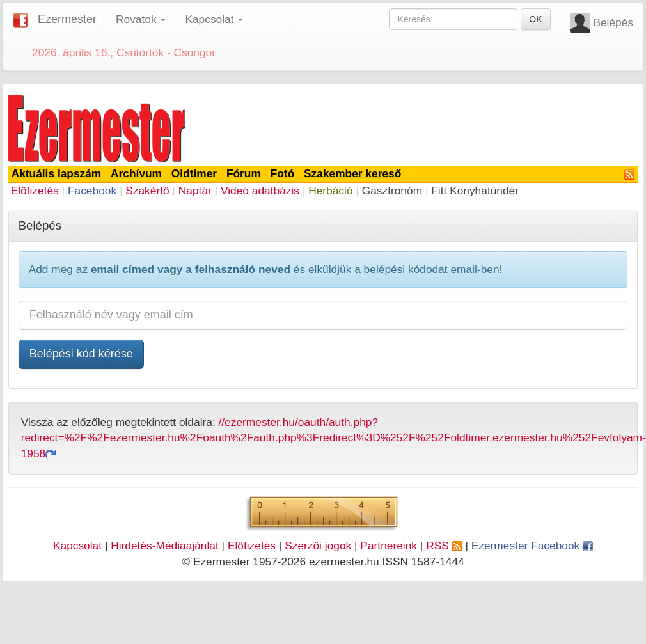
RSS (444, 546)
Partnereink (389, 546)
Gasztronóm (392, 191)
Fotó (283, 173)
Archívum (136, 173)
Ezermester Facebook (532, 546)
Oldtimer (194, 173)
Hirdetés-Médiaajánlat (165, 546)
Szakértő (147, 191)
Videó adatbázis (260, 191)
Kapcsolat (77, 546)
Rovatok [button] (141, 19)
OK (535, 19)
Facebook (92, 191)
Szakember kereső (352, 173)
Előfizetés (35, 191)
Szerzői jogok (318, 546)
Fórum (244, 173)
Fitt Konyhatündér (475, 191)
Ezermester (67, 19)
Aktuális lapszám (57, 173)
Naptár (195, 191)
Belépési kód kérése (81, 354)
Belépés (613, 22)
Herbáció (330, 191)
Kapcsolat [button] (214, 19)
